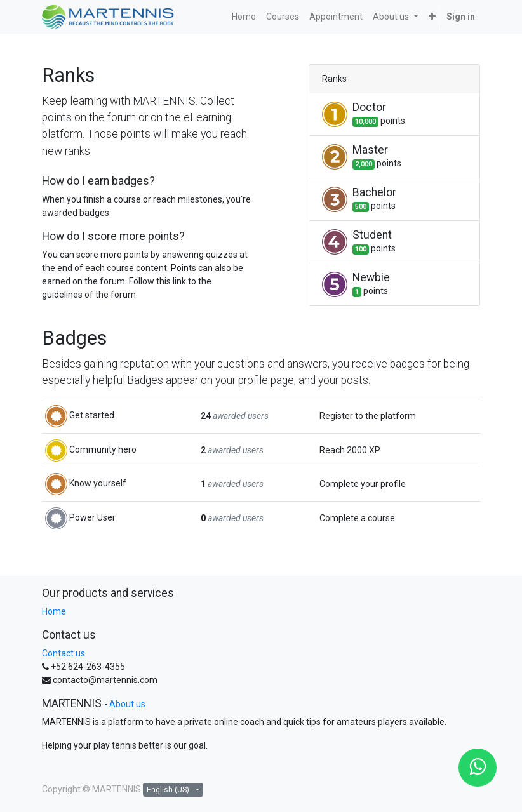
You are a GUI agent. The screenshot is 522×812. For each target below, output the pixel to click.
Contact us (64, 653)
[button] (432, 17)
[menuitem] (244, 17)
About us (127, 704)
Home (54, 611)
